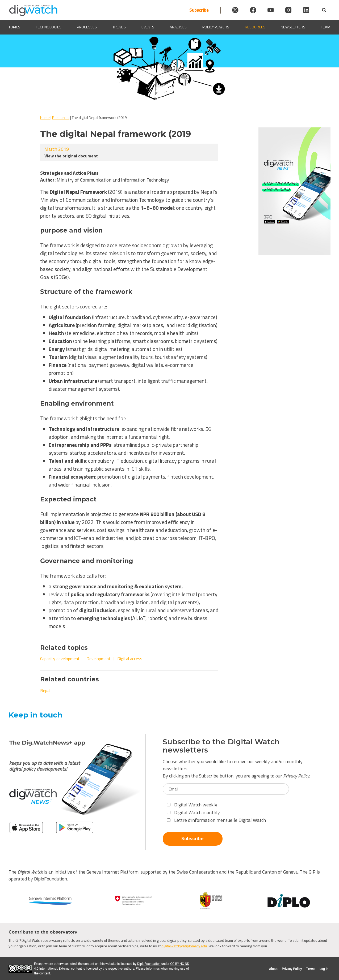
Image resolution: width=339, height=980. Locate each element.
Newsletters (293, 27)
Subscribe (190, 10)
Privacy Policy (296, 776)
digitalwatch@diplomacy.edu (184, 946)
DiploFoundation (149, 964)
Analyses (178, 27)
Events (148, 27)
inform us (153, 969)
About (273, 969)
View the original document (71, 156)
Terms (311, 969)
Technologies (49, 27)
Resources (255, 27)
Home (45, 117)
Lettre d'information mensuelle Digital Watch (216, 820)
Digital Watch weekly (192, 805)
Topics (14, 27)
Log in (324, 969)
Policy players (216, 27)
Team (326, 27)
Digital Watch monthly (193, 812)
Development (99, 659)
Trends (119, 27)
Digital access (130, 659)
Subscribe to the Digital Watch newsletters (221, 746)
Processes (87, 27)
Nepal (45, 690)
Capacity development (60, 659)
